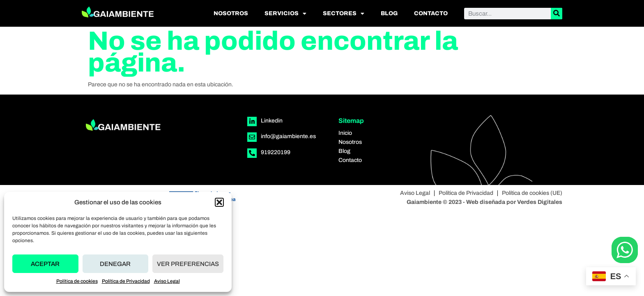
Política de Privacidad (126, 281)
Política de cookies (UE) (532, 193)
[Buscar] (557, 14)
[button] (219, 202)
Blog (389, 13)
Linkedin (272, 121)
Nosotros (231, 13)
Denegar (115, 264)
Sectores (344, 14)
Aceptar (45, 264)
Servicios (285, 14)
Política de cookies (77, 281)
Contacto (431, 13)
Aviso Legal (167, 281)
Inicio (345, 133)
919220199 (276, 152)
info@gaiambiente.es (288, 136)
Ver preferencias (188, 264)
